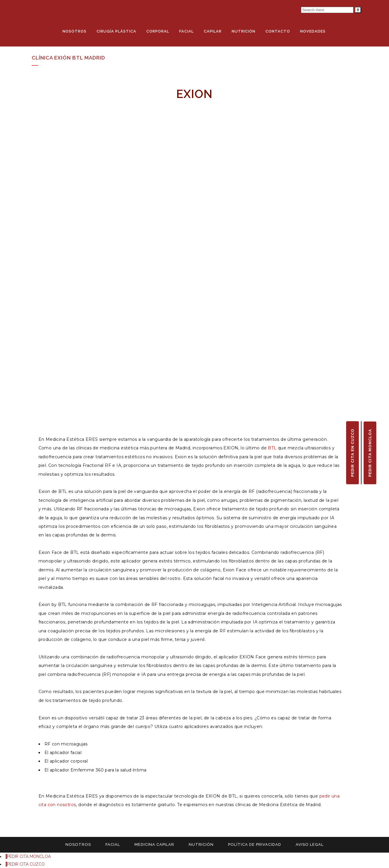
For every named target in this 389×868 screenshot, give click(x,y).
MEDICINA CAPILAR (154, 844)
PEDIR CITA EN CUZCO (352, 453)
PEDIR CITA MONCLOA (370, 453)
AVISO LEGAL (310, 844)
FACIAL (113, 844)
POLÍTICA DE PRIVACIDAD (255, 844)
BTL (272, 448)
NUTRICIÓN (201, 844)
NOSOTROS (78, 844)
